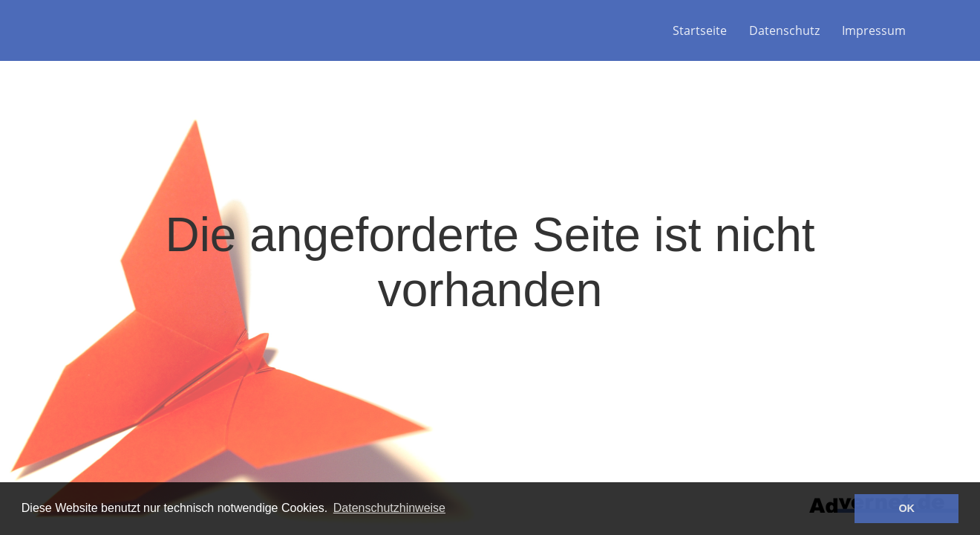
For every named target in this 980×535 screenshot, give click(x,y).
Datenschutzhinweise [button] (389, 508)
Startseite (700, 30)
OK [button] (906, 508)
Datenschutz (784, 30)
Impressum (874, 30)
